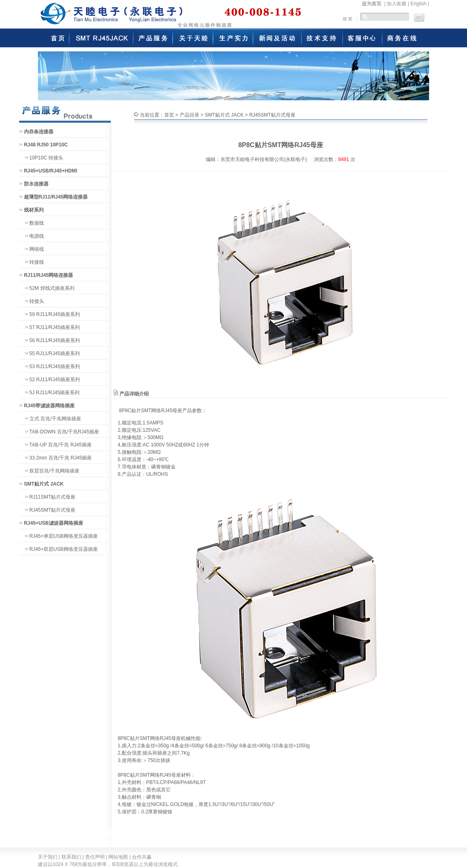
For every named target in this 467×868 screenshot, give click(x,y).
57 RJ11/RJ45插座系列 (55, 327)
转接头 (37, 301)
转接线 (37, 262)
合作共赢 (142, 857)
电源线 (37, 236)
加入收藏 (397, 4)
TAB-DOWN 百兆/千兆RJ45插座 (64, 432)
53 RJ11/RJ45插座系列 (55, 367)
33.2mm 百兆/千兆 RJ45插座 (61, 458)
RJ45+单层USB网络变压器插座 (64, 536)
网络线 (37, 249)
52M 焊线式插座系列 (52, 288)
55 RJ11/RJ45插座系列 (55, 353)
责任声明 (95, 857)
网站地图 (118, 857)
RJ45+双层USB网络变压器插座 (64, 549)
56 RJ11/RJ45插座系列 (55, 340)
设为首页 (372, 4)
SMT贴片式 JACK (224, 115)
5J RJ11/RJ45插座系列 (54, 393)
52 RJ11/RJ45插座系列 (55, 380)
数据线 (37, 223)
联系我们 (71, 857)
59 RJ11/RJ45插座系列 (55, 314)
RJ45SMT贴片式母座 (52, 510)
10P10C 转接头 (46, 158)
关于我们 (48, 857)
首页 (169, 115)
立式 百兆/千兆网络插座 (55, 419)
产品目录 (189, 115)
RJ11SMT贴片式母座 (52, 497)
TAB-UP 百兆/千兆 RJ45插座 (61, 445)
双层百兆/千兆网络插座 (54, 471)
